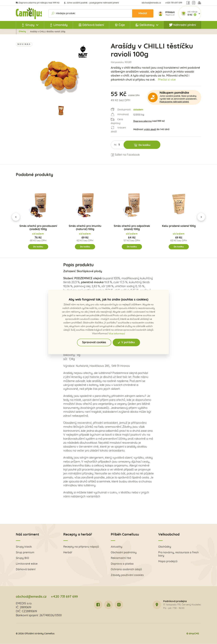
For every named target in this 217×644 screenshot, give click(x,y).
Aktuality (116, 547)
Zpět (23, 32)
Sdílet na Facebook (125, 155)
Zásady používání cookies (127, 576)
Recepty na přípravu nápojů (81, 547)
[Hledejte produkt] (101, 13)
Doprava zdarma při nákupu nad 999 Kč (38, 3)
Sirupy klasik (24, 547)
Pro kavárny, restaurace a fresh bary (178, 554)
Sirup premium (25, 553)
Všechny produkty (50, 32)
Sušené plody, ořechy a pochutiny (95, 32)
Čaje (120, 25)
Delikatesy (69, 32)
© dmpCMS (192, 634)
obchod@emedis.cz (151, 3)
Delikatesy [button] (145, 25)
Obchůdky (165, 547)
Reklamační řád (121, 558)
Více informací (117, 334)
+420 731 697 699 (174, 3)
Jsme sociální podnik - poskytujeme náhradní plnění (91, 3)
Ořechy (121, 32)
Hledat (142, 13)
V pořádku (126, 342)
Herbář (68, 553)
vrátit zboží (151, 130)
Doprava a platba (122, 564)
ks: (116, 145)
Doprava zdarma (143, 121)
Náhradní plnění (183, 25)
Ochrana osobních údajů (126, 570)
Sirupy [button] (28, 25)
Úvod (34, 32)
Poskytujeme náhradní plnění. (174, 102)
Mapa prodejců (168, 562)
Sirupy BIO (22, 558)
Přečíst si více (167, 80)
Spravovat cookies (94, 342)
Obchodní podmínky (124, 553)
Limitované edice (27, 564)
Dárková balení (91, 25)
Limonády (58, 25)
